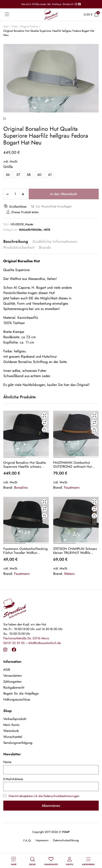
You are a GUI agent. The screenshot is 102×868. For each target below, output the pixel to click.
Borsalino (21, 506)
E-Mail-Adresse (13, 797)
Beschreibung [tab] (16, 260)
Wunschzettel (13, 755)
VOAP (66, 850)
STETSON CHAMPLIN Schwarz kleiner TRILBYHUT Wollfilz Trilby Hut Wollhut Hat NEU (75, 569)
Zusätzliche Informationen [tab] (55, 260)
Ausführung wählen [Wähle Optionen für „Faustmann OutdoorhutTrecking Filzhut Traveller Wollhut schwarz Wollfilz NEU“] (44, 534)
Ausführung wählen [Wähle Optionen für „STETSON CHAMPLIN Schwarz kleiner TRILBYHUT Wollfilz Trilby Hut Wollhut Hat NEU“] (94, 534)
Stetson (69, 592)
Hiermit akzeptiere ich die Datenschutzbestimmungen (44, 814)
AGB (7, 688)
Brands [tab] (45, 266)
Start (6, 26)
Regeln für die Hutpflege (21, 712)
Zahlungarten (12, 700)
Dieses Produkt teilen (22, 231)
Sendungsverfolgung (18, 761)
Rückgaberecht (14, 706)
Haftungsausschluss (17, 718)
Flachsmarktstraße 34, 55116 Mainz (26, 656)
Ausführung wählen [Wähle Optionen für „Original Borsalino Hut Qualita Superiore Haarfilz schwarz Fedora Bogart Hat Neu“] (44, 448)
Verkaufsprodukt (15, 737)
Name (7, 780)
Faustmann (72, 506)
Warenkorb (11, 749)
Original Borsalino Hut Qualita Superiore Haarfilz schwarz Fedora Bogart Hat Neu (25, 483)
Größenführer (15, 225)
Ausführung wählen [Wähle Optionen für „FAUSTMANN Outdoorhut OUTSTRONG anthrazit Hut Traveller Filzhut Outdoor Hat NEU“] (94, 448)
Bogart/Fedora (29, 26)
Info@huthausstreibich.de (45, 661)
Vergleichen (44, 441)
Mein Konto (11, 743)
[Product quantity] (15, 212)
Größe (8, 185)
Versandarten (13, 694)
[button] (51, 225)
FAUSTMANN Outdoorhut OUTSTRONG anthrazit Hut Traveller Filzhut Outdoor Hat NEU (74, 483)
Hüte (15, 26)
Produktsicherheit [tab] (19, 266)
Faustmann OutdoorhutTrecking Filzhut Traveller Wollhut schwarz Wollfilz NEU (25, 569)
